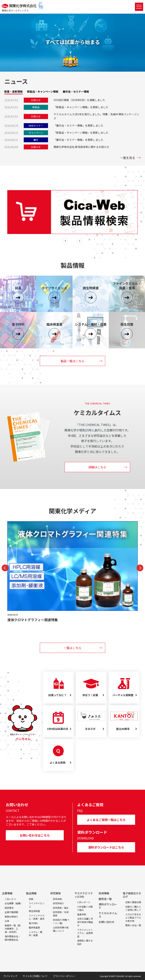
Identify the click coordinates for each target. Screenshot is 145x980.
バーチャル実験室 (123, 695)
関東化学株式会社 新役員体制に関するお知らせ (81, 147)
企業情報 (7, 893)
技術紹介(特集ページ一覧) (61, 921)
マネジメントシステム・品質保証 (85, 933)
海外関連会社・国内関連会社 (13, 938)
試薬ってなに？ (57, 695)
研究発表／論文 (61, 908)
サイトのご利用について (35, 976)
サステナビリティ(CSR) (84, 895)
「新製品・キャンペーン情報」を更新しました (81, 107)
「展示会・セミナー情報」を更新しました (78, 125)
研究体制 (57, 899)
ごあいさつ (10, 899)
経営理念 (9, 908)
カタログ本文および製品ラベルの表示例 (133, 918)
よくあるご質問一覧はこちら (106, 820)
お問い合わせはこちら (35, 835)
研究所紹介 (58, 903)
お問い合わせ (107, 922)
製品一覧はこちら (72, 361)
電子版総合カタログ (132, 895)
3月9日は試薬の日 (58, 729)
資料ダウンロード (108, 906)
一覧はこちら (72, 648)
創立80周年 (123, 729)
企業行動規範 (11, 912)
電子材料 (33, 923)
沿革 (7, 921)
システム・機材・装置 (36, 934)
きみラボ (90, 729)
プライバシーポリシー (64, 976)
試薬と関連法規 (133, 902)
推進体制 (82, 914)
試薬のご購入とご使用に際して (133, 908)
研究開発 (55, 893)
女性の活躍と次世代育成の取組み (85, 922)
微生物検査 (34, 911)
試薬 (31, 899)
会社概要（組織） (14, 903)
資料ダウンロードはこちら (106, 847)
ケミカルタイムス (108, 915)
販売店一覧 (105, 899)
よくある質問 (58, 763)
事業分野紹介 (11, 917)
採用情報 (104, 893)
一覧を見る (128, 158)
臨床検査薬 (34, 927)
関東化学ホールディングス (15, 10)
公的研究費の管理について (61, 929)
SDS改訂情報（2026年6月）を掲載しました (79, 100)
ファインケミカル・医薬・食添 (37, 917)
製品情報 (31, 893)
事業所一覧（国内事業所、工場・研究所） (13, 929)
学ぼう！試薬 (90, 695)
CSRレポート (84, 902)
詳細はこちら (97, 467)
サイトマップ (10, 976)
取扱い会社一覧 (133, 925)
